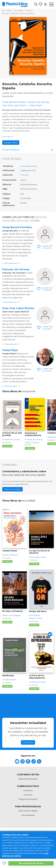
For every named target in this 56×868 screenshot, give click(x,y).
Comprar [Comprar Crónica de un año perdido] (7, 446)
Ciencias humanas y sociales (32, 444)
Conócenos (28, 790)
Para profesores (28, 815)
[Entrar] (45, 4)
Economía (51, 440)
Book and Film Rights (28, 811)
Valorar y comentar (12, 489)
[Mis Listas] (40, 4)
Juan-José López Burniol (18, 308)
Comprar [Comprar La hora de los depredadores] (34, 689)
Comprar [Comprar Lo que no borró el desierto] (34, 564)
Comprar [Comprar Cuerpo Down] (7, 561)
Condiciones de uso (26, 833)
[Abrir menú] (51, 4)
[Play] (50, 634)
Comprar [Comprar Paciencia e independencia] (30, 448)
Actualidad (25, 166)
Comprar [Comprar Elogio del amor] (34, 625)
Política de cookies (42, 833)
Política (34, 166)
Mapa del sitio (11, 833)
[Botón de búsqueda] (36, 4)
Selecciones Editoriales (28, 779)
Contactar (28, 795)
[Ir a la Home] (3, 11)
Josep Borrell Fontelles (17, 227)
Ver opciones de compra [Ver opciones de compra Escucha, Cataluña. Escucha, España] (31, 863)
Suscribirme (28, 742)
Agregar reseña (11, 143)
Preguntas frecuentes (28, 799)
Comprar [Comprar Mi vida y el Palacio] (7, 622)
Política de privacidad (16, 838)
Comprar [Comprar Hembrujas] (7, 686)
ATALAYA (24, 175)
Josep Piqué (10, 350)
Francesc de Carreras (16, 269)
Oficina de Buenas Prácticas (38, 838)
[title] (17, 761)
